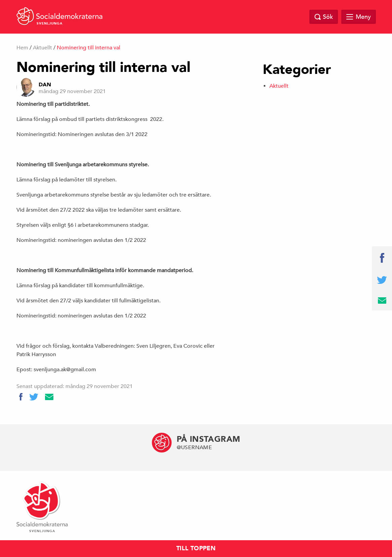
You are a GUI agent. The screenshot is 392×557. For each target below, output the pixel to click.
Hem (22, 48)
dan (45, 85)
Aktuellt (42, 48)
